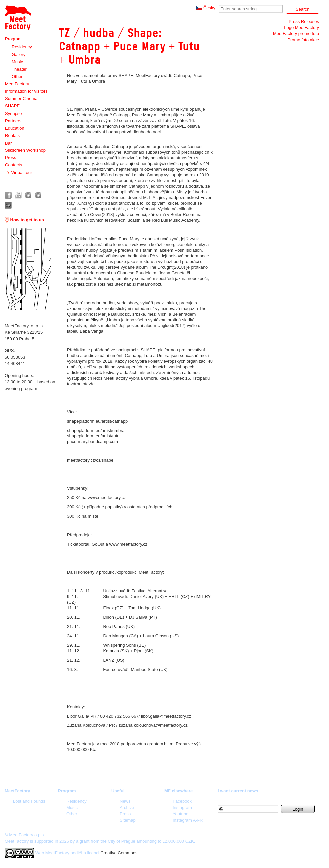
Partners (13, 121)
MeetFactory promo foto (296, 33)
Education (15, 128)
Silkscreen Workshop (25, 150)
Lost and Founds (29, 801)
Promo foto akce (303, 40)
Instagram (182, 808)
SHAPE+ (14, 106)
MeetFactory (17, 84)
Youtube (181, 814)
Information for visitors (26, 91)
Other (17, 76)
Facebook (182, 801)
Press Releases (304, 21)
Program (13, 39)
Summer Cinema (21, 98)
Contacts (13, 165)
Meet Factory (18, 18)
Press (10, 158)
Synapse (13, 113)
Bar (8, 143)
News (125, 801)
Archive (127, 808)
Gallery (18, 54)
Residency (22, 47)
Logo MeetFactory (302, 27)
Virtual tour (18, 173)
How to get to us (24, 220)
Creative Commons (119, 853)
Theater (19, 69)
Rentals (12, 135)
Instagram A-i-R (188, 820)
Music (17, 62)
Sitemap (128, 820)
